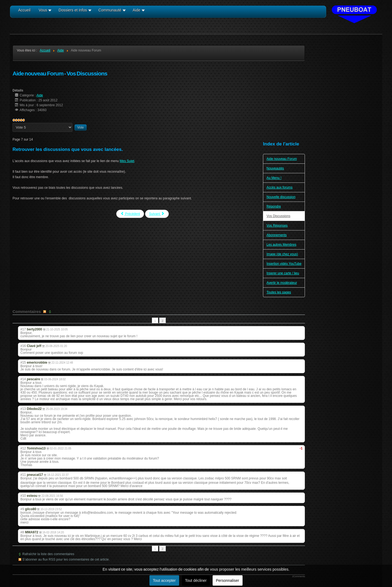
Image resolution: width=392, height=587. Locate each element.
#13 (23, 409)
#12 (23, 448)
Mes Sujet (127, 161)
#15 (23, 363)
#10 (23, 496)
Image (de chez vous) (282, 254)
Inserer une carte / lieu (283, 273)
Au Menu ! (274, 178)
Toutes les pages (279, 292)
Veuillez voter (13, 123)
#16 (23, 346)
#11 (23, 475)
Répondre (274, 206)
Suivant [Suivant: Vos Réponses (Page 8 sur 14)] (157, 214)
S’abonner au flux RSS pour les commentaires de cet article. (66, 559)
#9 (22, 509)
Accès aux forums (279, 187)
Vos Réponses (277, 226)
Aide (40, 95)
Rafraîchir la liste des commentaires (48, 554)
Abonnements (277, 235)
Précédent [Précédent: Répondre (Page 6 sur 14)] (130, 214)
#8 (22, 532)
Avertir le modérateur (282, 283)
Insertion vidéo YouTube (284, 264)
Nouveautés (275, 168)
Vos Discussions (278, 216)
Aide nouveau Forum (282, 159)
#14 (23, 379)
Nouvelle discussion (281, 197)
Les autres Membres (281, 245)
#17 (23, 329)
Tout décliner (196, 580)
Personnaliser (228, 580)
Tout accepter (164, 580)
